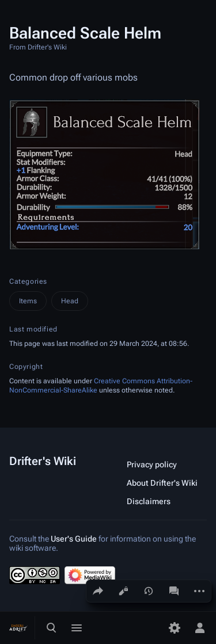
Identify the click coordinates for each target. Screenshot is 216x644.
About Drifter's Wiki (162, 483)
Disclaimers (149, 501)
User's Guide (74, 539)
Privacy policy (152, 464)
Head (70, 301)
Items (28, 301)
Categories (28, 281)
